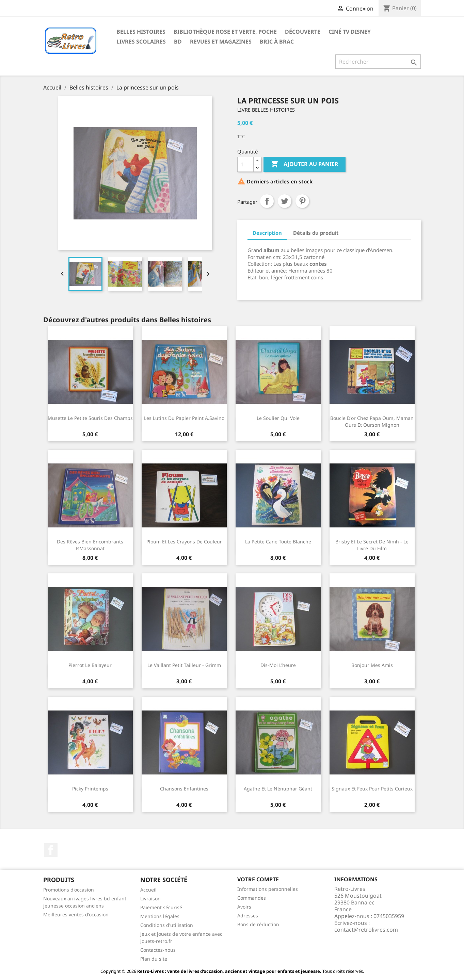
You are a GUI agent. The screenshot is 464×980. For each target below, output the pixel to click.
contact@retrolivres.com (366, 930)
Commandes (252, 898)
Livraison (150, 899)
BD (178, 42)
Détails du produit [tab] (316, 233)
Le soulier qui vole (278, 418)
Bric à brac (277, 42)
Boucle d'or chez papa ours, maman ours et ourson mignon (372, 421)
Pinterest (302, 201)
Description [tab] (267, 233)
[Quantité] (245, 164)
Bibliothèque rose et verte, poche (225, 32)
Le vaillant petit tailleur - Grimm (184, 665)
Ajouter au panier (305, 164)
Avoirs (244, 907)
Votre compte (258, 879)
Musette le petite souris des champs (90, 418)
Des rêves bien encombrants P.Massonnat (90, 545)
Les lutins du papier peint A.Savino (184, 418)
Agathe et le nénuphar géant (278, 789)
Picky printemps (90, 789)
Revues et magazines (221, 42)
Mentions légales (160, 916)
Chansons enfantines (184, 789)
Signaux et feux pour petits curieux (372, 789)
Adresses (248, 916)
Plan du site (154, 959)
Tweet (285, 201)
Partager (267, 201)
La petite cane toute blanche (278, 542)
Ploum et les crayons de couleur (184, 542)
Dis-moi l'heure (278, 665)
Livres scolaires (141, 42)
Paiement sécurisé (161, 907)
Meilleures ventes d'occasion (76, 914)
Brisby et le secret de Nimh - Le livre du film (372, 545)
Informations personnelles (268, 889)
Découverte (303, 32)
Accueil (148, 890)
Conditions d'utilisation (167, 925)
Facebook (51, 850)
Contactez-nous (158, 950)
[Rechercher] (378, 62)
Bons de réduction (258, 924)
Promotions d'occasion (69, 890)
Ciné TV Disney (350, 32)
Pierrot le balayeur (90, 665)
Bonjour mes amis (372, 665)
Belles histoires (141, 32)
